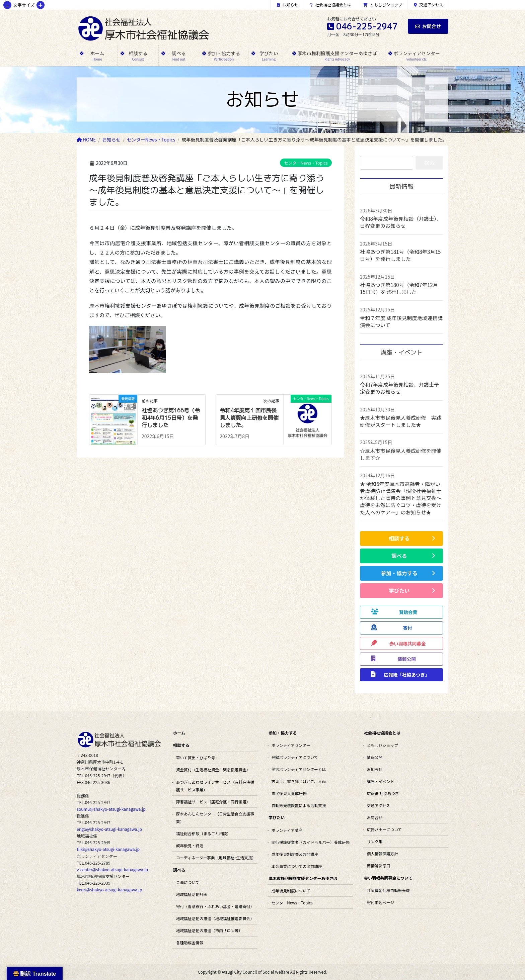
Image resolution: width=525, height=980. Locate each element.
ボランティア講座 (287, 830)
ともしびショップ (383, 5)
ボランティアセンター (291, 745)
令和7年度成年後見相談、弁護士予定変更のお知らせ (400, 388)
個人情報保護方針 (383, 853)
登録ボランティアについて (295, 757)
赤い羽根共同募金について (388, 878)
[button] (401, 538)
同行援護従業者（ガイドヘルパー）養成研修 (311, 842)
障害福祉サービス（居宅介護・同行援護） (213, 802)
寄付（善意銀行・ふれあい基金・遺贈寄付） (215, 906)
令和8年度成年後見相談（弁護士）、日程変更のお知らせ (401, 222)
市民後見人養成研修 (289, 793)
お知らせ (288, 5)
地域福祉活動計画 (192, 894)
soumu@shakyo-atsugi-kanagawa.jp (111, 809)
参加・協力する (283, 733)
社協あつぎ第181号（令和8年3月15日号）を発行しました (400, 255)
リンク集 (375, 841)
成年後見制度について (291, 891)
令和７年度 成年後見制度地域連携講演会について (401, 321)
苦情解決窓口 (379, 865)
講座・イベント (381, 781)
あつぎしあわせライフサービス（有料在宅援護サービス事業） (215, 786)
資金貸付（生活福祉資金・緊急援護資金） (213, 769)
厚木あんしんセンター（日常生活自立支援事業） (215, 817)
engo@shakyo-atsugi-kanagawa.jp (109, 829)
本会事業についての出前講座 (297, 866)
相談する (181, 745)
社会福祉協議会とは (331, 5)
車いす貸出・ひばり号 (196, 757)
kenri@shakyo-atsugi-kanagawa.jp (109, 890)
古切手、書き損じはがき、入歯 (299, 781)
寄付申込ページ (381, 902)
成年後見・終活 (190, 845)
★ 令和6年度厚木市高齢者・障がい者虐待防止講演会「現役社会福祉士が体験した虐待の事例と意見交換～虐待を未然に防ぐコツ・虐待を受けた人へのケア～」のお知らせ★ (401, 498)
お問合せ (428, 26)
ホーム (179, 733)
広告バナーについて (385, 829)
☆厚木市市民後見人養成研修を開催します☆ (401, 454)
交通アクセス (429, 5)
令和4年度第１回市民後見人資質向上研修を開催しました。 (249, 418)
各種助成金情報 (190, 942)
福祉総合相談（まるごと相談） (203, 833)
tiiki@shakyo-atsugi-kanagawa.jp (108, 849)
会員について (188, 882)
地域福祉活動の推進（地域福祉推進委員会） (215, 918)
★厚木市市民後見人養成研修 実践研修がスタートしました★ (401, 421)
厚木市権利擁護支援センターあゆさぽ (303, 878)
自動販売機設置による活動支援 (299, 805)
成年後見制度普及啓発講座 (295, 854)
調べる (179, 870)
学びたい (277, 817)
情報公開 (375, 757)
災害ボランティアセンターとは (299, 769)
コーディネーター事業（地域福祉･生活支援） (216, 857)
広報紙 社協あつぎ (383, 793)
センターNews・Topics (306, 163)
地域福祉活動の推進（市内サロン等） (209, 930)
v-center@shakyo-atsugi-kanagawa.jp (112, 870)
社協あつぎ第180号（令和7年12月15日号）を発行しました (399, 288)
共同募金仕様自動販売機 (388, 890)
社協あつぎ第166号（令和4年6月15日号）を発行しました (171, 418)
